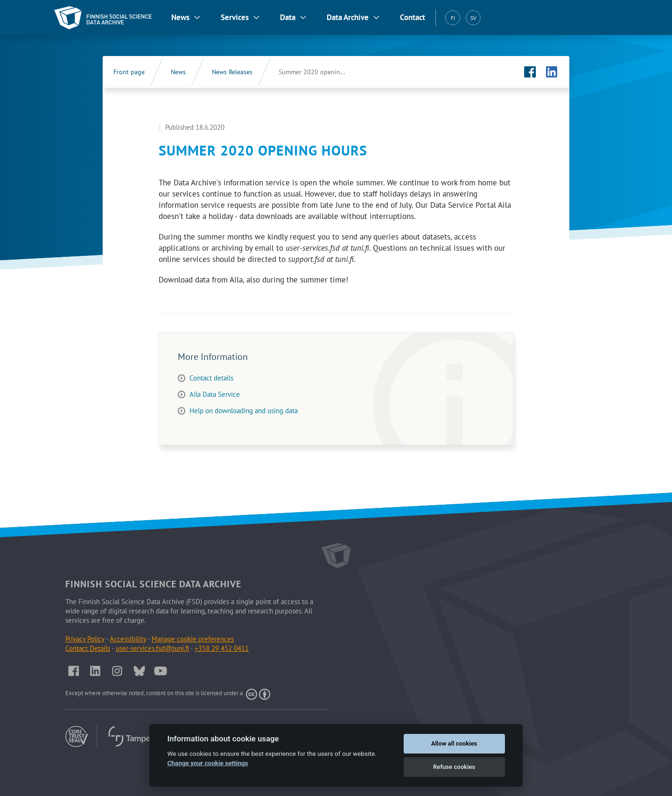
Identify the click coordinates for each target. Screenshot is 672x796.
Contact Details (88, 648)
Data (288, 17)
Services (235, 17)
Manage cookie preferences (193, 639)
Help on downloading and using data (244, 411)
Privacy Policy (85, 639)
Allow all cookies (454, 743)
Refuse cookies (454, 767)
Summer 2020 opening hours (320, 72)
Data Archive (348, 17)
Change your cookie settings (207, 763)
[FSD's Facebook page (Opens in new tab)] (530, 72)
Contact (413, 17)
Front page (129, 72)
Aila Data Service (215, 394)
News (180, 17)
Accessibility (128, 639)
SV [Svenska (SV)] (473, 18)
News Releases (232, 72)
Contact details (211, 378)
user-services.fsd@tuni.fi (152, 648)
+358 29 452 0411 (222, 648)
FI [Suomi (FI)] (453, 18)
